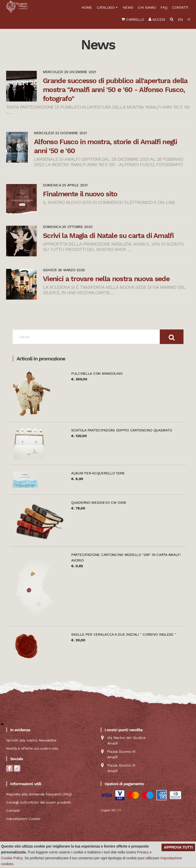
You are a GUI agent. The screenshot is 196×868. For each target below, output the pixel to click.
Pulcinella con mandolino (97, 373)
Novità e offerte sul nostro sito (32, 748)
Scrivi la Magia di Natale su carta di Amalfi (108, 236)
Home (87, 7)
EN (180, 19)
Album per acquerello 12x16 (98, 473)
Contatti (180, 7)
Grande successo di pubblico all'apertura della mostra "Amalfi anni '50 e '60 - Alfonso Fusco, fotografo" (115, 90)
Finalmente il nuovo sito (80, 194)
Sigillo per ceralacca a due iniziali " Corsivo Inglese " (124, 634)
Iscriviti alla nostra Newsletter (31, 740)
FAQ (164, 7)
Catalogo (106, 7)
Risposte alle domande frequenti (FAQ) (39, 794)
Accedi (157, 19)
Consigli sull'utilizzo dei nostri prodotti (38, 802)
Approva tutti (178, 847)
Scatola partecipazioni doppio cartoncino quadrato (121, 430)
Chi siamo (147, 7)
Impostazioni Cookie (23, 819)
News (128, 7)
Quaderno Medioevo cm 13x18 (99, 502)
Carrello (133, 19)
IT (189, 19)
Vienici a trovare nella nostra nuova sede (106, 279)
